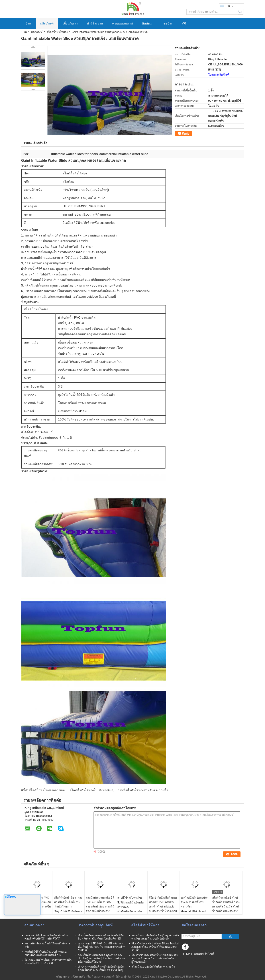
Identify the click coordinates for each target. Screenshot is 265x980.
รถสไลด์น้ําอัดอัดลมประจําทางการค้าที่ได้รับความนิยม (194, 902)
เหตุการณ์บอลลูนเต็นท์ (95, 925)
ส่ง (231, 937)
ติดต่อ (186, 134)
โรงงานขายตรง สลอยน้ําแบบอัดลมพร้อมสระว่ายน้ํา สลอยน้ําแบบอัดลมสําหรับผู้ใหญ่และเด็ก (155, 958)
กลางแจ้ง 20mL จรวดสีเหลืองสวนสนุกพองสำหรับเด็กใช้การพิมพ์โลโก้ (46, 937)
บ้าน (28, 23)
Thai (229, 6)
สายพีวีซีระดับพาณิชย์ (130, 898)
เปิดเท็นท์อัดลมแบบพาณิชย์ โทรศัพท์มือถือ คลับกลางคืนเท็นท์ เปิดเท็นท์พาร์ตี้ (101, 937)
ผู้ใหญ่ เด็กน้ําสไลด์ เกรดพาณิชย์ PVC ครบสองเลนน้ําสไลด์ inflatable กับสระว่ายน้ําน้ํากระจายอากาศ (163, 907)
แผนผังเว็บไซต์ (204, 954)
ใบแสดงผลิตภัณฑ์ (219, 75)
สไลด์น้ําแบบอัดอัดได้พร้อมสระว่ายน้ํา (153, 967)
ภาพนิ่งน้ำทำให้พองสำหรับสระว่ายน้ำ (143, 790)
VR (184, 23)
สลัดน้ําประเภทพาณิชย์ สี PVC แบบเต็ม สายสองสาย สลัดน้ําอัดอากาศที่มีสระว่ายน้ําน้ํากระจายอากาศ (100, 907)
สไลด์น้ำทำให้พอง (57, 32)
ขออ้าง (168, 23)
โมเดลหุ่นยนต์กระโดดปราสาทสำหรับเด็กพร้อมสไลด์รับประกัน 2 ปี (48, 962)
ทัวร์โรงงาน (95, 23)
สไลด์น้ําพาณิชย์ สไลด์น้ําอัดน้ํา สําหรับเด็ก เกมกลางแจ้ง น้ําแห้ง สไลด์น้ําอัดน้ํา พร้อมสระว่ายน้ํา (226, 907)
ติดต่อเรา (148, 23)
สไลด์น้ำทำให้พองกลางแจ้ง (47, 790)
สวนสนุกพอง (34, 925)
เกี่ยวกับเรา (70, 23)
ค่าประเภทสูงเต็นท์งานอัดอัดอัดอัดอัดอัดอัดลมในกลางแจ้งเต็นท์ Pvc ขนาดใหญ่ (101, 968)
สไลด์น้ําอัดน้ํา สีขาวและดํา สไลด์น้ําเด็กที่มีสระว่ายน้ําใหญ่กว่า (68, 902)
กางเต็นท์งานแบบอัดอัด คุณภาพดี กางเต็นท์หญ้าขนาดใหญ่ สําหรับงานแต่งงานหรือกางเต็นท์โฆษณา (101, 958)
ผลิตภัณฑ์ (47, 23)
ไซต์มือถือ (189, 960)
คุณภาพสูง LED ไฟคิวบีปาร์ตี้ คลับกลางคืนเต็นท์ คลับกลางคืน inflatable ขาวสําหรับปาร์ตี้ (102, 947)
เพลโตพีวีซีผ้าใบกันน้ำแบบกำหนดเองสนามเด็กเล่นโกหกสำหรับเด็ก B (46, 953)
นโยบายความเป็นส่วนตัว (71, 977)
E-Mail (188, 954)
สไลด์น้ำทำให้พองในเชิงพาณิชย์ (91, 790)
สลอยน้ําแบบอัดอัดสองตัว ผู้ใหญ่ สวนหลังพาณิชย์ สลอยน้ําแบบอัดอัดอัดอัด (155, 937)
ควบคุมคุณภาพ (122, 23)
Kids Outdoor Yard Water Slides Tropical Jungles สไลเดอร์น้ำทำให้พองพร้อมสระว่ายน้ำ (155, 947)
